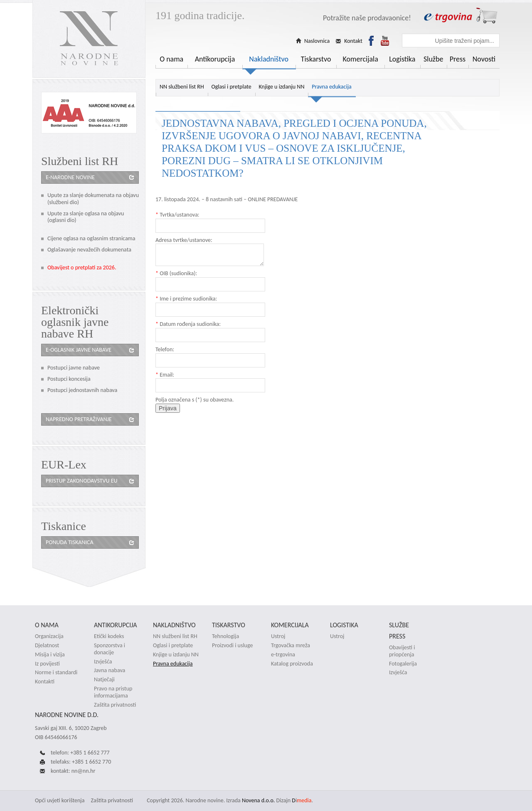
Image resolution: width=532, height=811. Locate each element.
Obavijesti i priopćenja (402, 651)
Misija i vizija (50, 655)
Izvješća (103, 662)
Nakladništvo (269, 59)
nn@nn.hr (84, 771)
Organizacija (49, 636)
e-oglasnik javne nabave (79, 350)
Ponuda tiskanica (69, 542)
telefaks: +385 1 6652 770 (81, 762)
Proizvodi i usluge (232, 646)
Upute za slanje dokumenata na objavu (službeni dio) (93, 199)
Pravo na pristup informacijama (113, 692)
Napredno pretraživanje (79, 419)
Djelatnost (47, 646)
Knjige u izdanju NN (282, 87)
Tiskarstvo (316, 59)
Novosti (484, 59)
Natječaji (104, 680)
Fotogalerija (403, 664)
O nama (171, 59)
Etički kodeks (109, 636)
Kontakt (353, 41)
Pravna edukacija (332, 87)
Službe (433, 59)
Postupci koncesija (69, 379)
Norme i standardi (56, 673)
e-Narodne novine (70, 177)
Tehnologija (225, 636)
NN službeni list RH (182, 87)
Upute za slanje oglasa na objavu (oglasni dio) (86, 217)
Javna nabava (110, 670)
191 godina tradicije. (200, 16)
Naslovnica (317, 41)
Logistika (402, 59)
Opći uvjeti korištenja (60, 800)
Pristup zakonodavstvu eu (82, 481)
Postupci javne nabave (74, 368)
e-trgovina (283, 655)
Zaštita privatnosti (115, 705)
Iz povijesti (47, 664)
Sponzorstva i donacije (110, 649)
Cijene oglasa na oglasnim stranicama (91, 238)
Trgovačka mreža (291, 646)
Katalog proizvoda (292, 664)
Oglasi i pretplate (231, 87)
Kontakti (45, 682)
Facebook (371, 41)
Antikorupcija (215, 59)
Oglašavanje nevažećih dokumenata (89, 250)
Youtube (385, 41)
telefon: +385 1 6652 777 (80, 753)
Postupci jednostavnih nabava (82, 390)
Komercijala (361, 59)
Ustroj (278, 636)
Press (458, 59)
